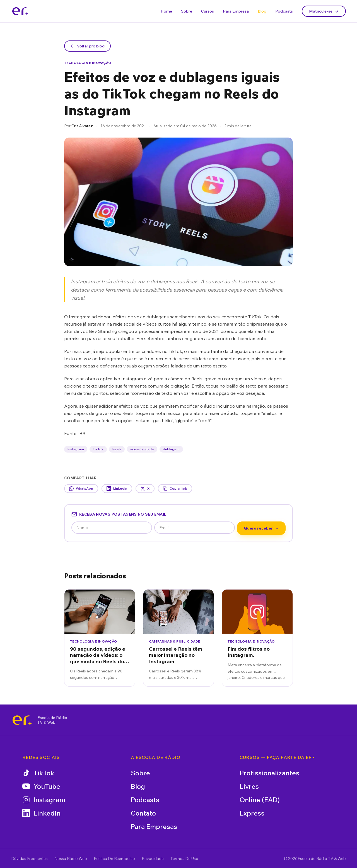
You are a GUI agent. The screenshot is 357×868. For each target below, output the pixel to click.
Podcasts (284, 11)
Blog (262, 11)
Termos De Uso (184, 859)
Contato (143, 813)
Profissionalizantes (269, 773)
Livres (249, 786)
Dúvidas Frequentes (29, 859)
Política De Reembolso (114, 859)
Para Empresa (236, 11)
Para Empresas (154, 826)
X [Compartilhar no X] (145, 489)
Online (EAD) (260, 800)
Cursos (208, 11)
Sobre (187, 11)
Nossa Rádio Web (71, 859)
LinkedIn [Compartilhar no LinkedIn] (117, 489)
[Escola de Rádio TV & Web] (22, 720)
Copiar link (175, 489)
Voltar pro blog (87, 46)
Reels (117, 449)
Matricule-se (324, 11)
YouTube (41, 786)
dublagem (171, 449)
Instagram (76, 449)
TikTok (98, 449)
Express (252, 813)
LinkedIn (41, 813)
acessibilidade (142, 449)
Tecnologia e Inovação (88, 63)
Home (166, 11)
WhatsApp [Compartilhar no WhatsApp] (81, 489)
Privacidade (153, 859)
